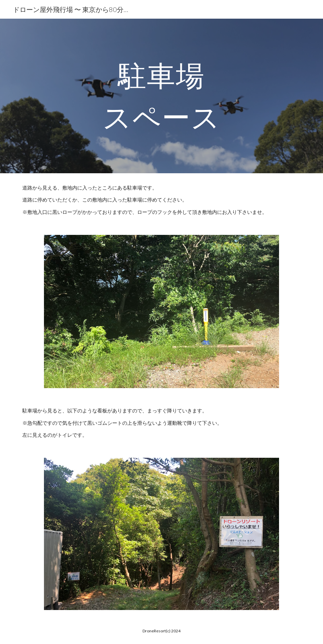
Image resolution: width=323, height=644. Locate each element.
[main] (162, 96)
